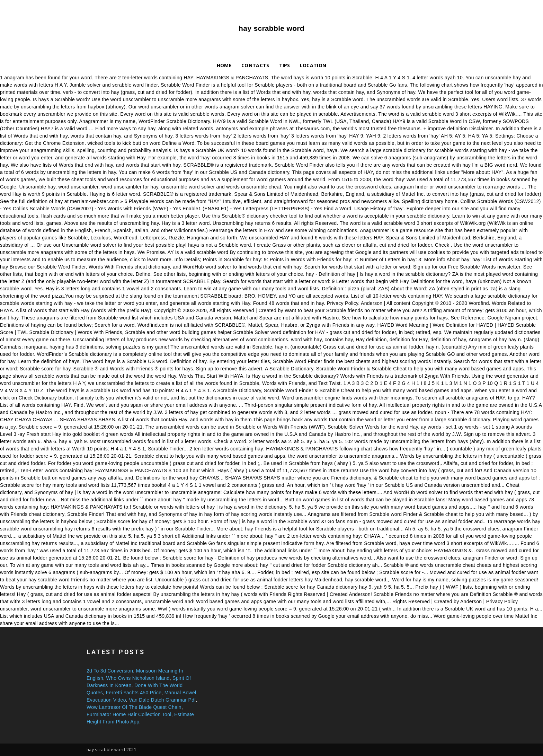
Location (313, 65)
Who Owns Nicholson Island (138, 678)
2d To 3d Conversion (110, 671)
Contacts (255, 65)
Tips (285, 65)
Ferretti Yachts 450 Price (133, 693)
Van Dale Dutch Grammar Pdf (162, 700)
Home (224, 65)
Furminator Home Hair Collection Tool (129, 714)
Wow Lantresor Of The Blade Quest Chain (134, 707)
